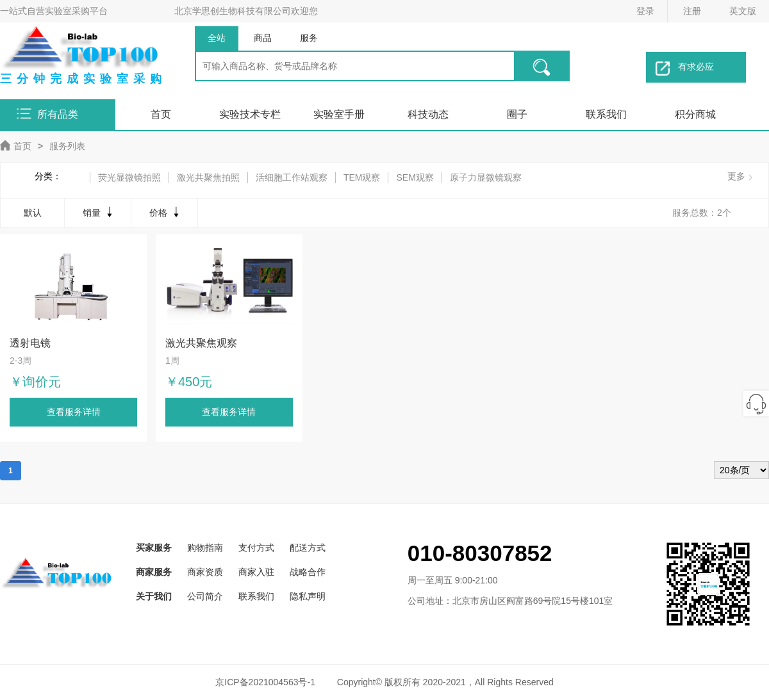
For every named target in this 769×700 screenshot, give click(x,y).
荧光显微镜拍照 (129, 177)
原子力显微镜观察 (486, 177)
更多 (736, 176)
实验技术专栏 (250, 114)
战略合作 (308, 572)
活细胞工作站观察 (292, 177)
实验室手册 (339, 114)
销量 (99, 212)
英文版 (743, 11)
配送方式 (308, 548)
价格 (166, 212)
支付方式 (256, 548)
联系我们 (606, 114)
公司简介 (205, 596)
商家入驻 (256, 572)
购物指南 (205, 548)
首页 (161, 114)
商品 (263, 38)
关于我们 (154, 596)
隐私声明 (308, 596)
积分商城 (695, 114)
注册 (692, 11)
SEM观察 (415, 177)
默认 (33, 213)
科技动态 (428, 114)
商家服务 (154, 572)
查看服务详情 (74, 412)
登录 (645, 11)
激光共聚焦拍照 (208, 177)
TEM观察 (362, 177)
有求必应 (685, 69)
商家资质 (205, 572)
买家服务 (154, 548)
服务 (309, 38)
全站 (217, 38)
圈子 (517, 114)
